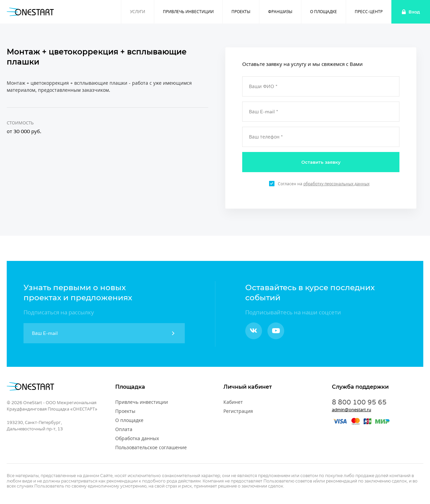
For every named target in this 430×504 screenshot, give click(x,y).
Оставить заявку (321, 162)
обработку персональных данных (336, 184)
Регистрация (238, 411)
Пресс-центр (369, 12)
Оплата (124, 429)
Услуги (138, 12)
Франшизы (280, 12)
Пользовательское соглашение (151, 448)
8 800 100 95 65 (359, 402)
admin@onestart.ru (352, 410)
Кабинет (233, 402)
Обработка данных (137, 438)
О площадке (324, 12)
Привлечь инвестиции (188, 12)
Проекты (241, 12)
